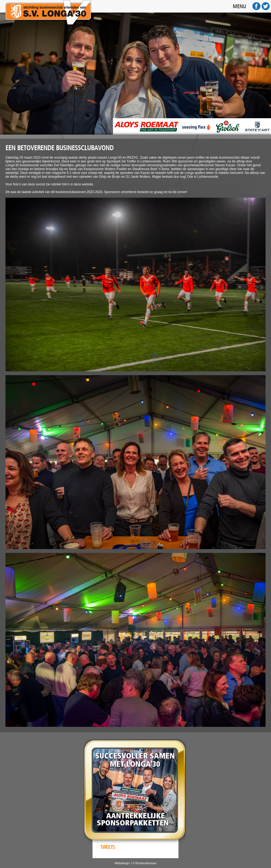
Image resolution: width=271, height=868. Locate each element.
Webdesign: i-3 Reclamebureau (136, 863)
